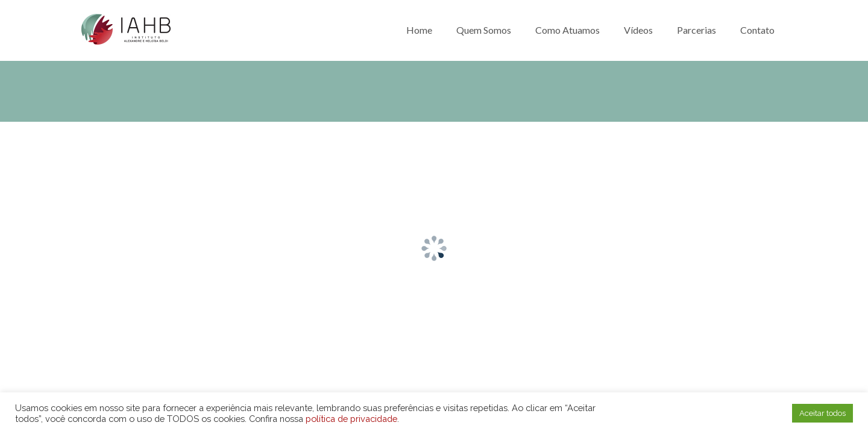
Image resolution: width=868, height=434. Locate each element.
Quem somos (484, 30)
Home (419, 30)
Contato (757, 30)
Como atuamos (568, 30)
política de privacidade (351, 419)
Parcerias (697, 30)
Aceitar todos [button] (822, 413)
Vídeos (638, 30)
